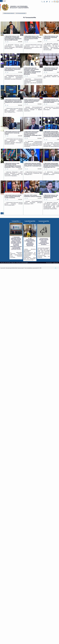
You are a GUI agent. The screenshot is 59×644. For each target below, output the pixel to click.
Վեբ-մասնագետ (49, 263)
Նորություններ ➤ (16, 221)
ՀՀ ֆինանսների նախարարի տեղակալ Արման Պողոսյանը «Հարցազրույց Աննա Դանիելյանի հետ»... (33, 173)
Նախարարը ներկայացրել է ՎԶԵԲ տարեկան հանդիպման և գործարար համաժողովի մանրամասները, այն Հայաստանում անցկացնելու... (14, 174)
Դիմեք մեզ (13, 263)
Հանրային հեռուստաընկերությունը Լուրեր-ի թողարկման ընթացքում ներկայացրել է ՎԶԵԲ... (33, 202)
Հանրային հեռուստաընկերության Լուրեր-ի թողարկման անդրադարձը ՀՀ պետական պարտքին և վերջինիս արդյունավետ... (33, 109)
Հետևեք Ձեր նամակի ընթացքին (22, 263)
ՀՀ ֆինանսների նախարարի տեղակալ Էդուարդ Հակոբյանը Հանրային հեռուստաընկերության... (14, 204)
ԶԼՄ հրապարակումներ (21, 13)
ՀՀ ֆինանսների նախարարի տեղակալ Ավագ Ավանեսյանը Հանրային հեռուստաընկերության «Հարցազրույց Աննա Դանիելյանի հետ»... (14, 110)
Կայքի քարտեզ (56, 263)
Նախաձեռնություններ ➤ (30, 222)
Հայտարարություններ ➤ (44, 222)
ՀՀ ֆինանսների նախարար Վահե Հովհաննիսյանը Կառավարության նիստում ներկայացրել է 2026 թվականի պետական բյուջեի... (14, 47)
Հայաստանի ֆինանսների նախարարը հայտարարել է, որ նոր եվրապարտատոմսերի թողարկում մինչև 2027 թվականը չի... (33, 47)
